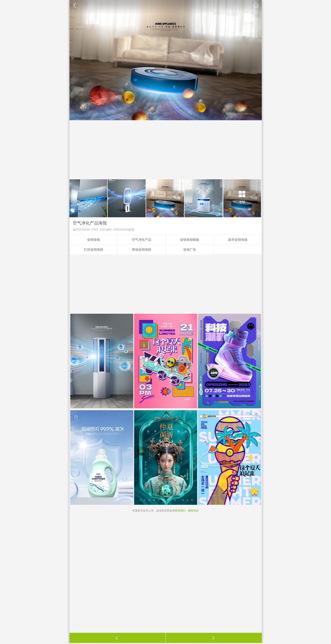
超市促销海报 (238, 240)
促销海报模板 (190, 240)
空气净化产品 (142, 240)
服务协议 (193, 511)
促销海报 (94, 240)
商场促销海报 (142, 250)
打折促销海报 (94, 250)
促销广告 (190, 250)
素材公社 (256, 5)
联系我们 (180, 511)
